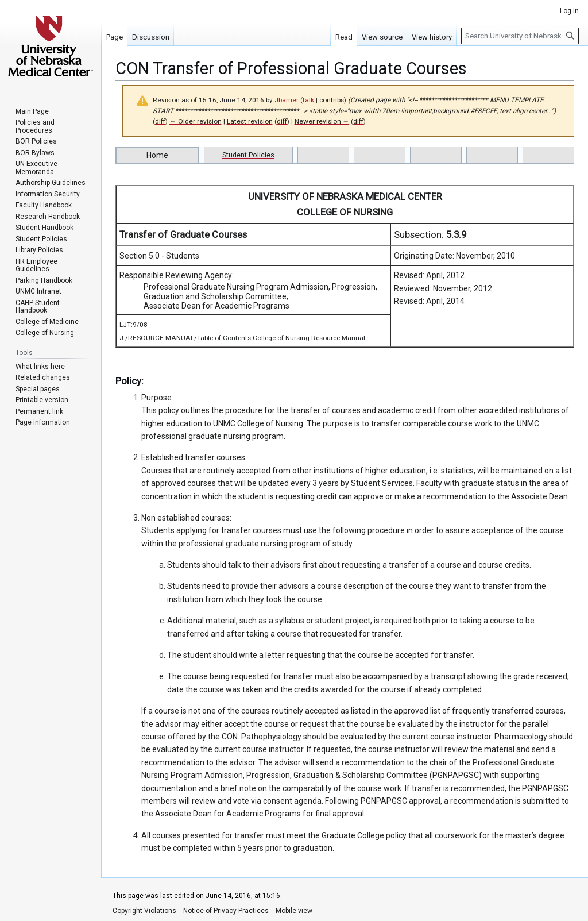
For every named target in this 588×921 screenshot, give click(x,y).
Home (157, 155)
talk (308, 100)
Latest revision (250, 121)
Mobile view (294, 911)
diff (160, 121)
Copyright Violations (144, 911)
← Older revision (196, 121)
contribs (332, 100)
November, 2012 (463, 288)
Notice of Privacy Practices (226, 911)
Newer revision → (322, 121)
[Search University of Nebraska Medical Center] (520, 36)
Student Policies (248, 155)
